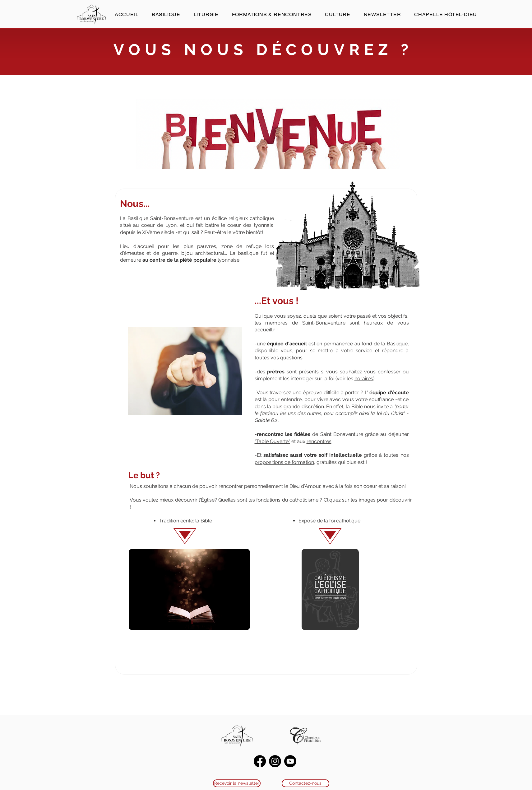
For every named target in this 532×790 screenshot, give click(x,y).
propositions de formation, (285, 462)
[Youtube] (290, 761)
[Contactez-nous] (305, 783)
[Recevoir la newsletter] (237, 783)
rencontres (319, 441)
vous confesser (382, 372)
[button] (166, 14)
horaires (364, 379)
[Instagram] (275, 761)
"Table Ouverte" (272, 441)
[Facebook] (260, 761)
